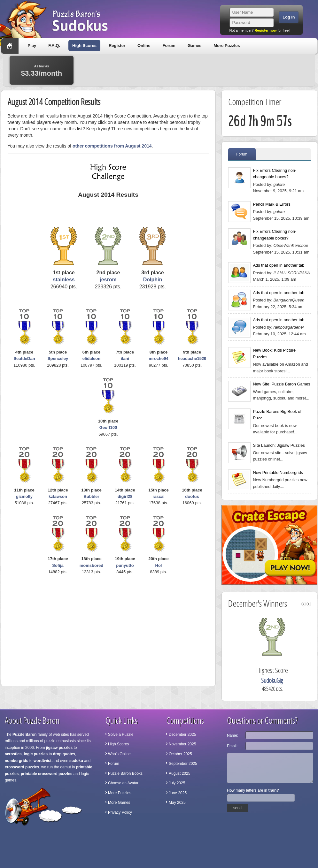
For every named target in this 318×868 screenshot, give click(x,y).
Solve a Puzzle (121, 735)
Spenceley (58, 358)
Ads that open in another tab (279, 265)
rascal (159, 496)
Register (117, 46)
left (304, 604)
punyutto (125, 565)
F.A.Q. (54, 46)
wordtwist (43, 761)
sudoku (76, 761)
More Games (119, 803)
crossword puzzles (22, 767)
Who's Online (119, 754)
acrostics (13, 754)
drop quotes (64, 754)
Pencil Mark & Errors (272, 204)
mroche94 (158, 358)
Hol (159, 565)
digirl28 (125, 496)
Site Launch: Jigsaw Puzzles (279, 445)
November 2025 (182, 744)
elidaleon (91, 358)
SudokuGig (291, 680)
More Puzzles (227, 46)
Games (194, 46)
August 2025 (179, 773)
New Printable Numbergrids (278, 472)
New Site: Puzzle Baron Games (282, 384)
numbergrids (16, 761)
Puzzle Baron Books (125, 773)
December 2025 (182, 735)
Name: (233, 735)
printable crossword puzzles (47, 774)
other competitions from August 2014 (112, 146)
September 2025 (183, 764)
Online (144, 46)
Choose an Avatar (123, 783)
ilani (125, 358)
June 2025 (178, 793)
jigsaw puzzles (59, 748)
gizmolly (24, 496)
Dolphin (153, 280)
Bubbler (91, 496)
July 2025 (177, 783)
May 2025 (177, 803)
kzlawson (58, 496)
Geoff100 (108, 427)
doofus (192, 496)
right (309, 604)
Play (32, 46)
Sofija (58, 565)
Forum (169, 46)
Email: (232, 746)
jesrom (108, 280)
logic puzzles (36, 754)
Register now (265, 30)
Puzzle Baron (24, 735)
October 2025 (180, 754)
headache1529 (192, 358)
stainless (64, 280)
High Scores (84, 46)
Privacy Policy (120, 812)
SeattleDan (24, 358)
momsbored (91, 565)
